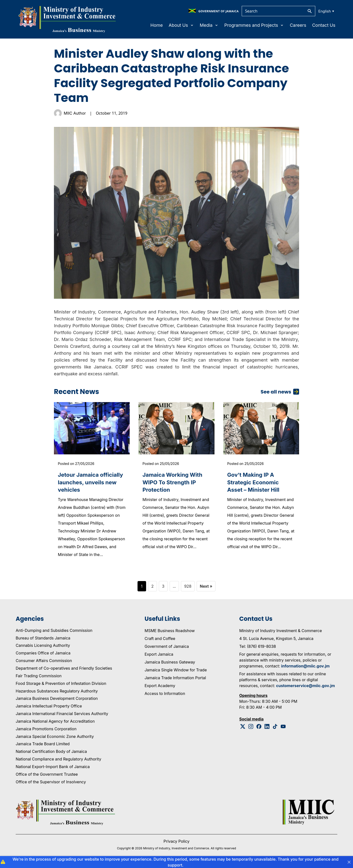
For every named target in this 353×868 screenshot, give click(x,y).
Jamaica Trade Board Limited (43, 746)
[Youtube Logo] (283, 728)
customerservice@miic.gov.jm (305, 687)
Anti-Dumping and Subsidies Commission (54, 632)
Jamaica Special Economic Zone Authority (55, 738)
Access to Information (165, 695)
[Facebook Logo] (259, 728)
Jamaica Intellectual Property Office (49, 708)
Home (157, 25)
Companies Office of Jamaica (43, 655)
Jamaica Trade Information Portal (175, 679)
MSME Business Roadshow (170, 632)
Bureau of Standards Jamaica (43, 640)
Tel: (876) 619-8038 (258, 648)
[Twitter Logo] (243, 728)
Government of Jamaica (167, 648)
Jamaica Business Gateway (170, 664)
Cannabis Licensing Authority (43, 647)
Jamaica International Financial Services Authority (62, 716)
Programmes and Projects (254, 25)
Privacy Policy (176, 843)
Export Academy (160, 687)
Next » (206, 588)
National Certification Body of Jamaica (51, 753)
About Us (181, 25)
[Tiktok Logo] (275, 728)
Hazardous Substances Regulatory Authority (57, 693)
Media (209, 25)
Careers (298, 25)
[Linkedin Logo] (267, 728)
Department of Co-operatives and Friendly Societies (64, 670)
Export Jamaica (159, 656)
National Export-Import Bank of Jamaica (53, 769)
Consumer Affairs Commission (44, 663)
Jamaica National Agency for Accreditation (55, 723)
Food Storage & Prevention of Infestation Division (61, 685)
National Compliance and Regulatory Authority (58, 761)
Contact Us (324, 25)
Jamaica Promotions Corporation (46, 731)
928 (188, 588)
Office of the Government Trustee (47, 776)
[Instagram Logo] (251, 728)
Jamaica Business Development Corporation (57, 700)
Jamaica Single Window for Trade (176, 672)
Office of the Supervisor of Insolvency (51, 784)
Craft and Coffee (160, 640)
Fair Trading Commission (39, 678)
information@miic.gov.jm (305, 668)
